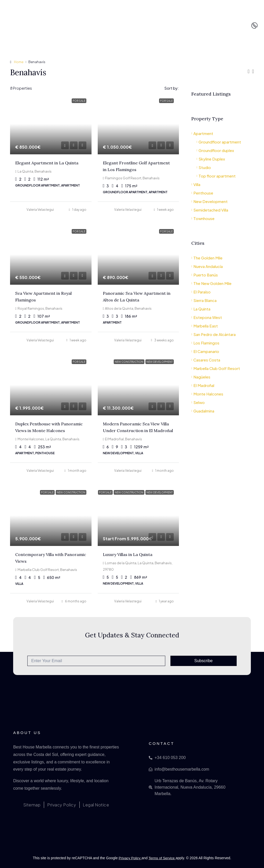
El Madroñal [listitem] (203, 385)
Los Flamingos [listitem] (205, 343)
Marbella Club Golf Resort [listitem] (216, 368)
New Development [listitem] (209, 201)
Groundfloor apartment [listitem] (219, 142)
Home (19, 62)
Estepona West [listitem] (207, 317)
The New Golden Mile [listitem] (211, 283)
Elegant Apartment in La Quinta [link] (47, 163)
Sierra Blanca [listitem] (204, 300)
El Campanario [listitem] (205, 351)
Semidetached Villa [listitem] (210, 210)
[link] (51, 124)
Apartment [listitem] (202, 133)
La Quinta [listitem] (201, 309)
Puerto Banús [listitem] (205, 275)
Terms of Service (162, 858)
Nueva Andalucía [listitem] (207, 266)
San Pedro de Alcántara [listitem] (213, 334)
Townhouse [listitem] (203, 218)
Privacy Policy (130, 858)
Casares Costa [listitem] (206, 360)
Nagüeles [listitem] (201, 377)
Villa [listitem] (196, 184)
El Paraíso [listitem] (201, 292)
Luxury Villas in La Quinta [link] (128, 554)
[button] (248, 71)
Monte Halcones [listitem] (207, 394)
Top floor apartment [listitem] (216, 176)
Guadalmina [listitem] (203, 411)
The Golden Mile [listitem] (207, 258)
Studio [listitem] (204, 167)
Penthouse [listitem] (202, 193)
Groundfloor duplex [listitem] (215, 150)
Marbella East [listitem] (205, 326)
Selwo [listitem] (198, 402)
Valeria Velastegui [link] (40, 210)
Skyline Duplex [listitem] (211, 159)
